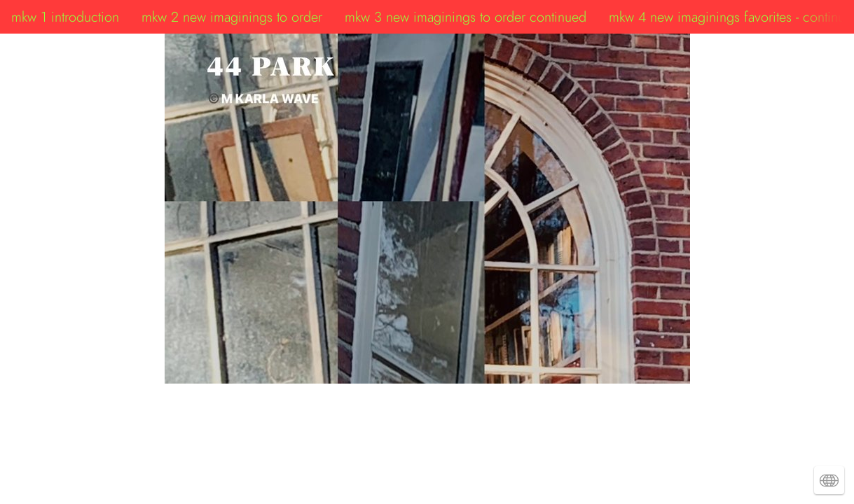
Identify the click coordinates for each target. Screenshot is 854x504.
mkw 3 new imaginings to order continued (466, 17)
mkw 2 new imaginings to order (232, 17)
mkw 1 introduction (65, 17)
